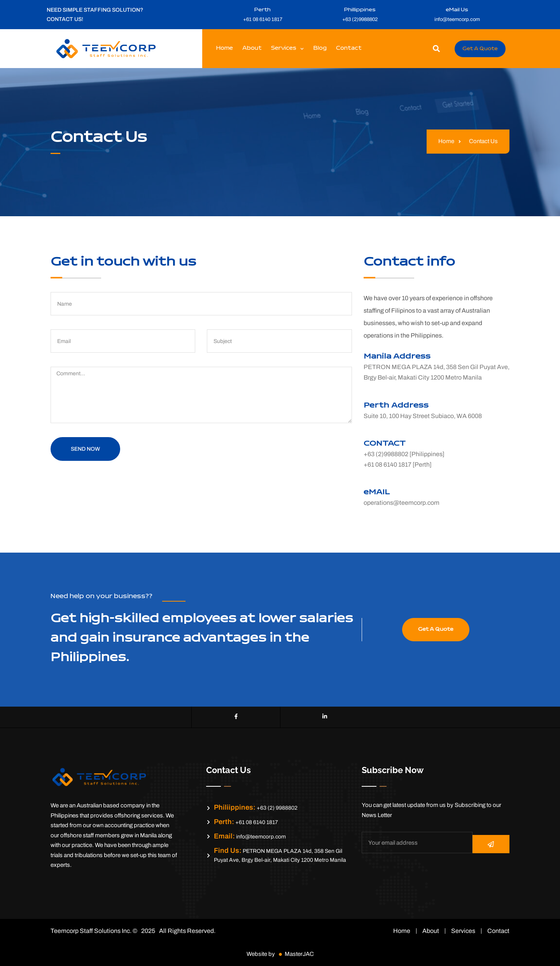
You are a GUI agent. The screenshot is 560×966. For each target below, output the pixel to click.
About (252, 48)
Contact (349, 48)
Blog (320, 48)
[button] (437, 49)
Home (224, 48)
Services (287, 49)
